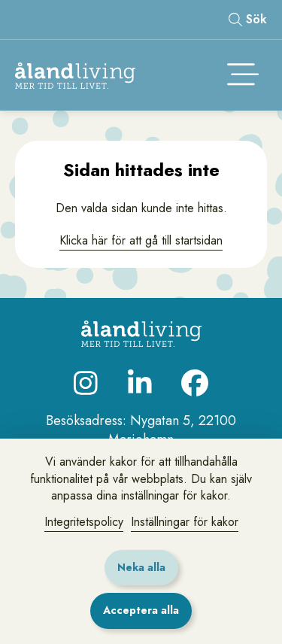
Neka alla (141, 567)
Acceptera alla (141, 610)
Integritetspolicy (84, 522)
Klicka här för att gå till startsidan (141, 240)
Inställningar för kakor (185, 522)
